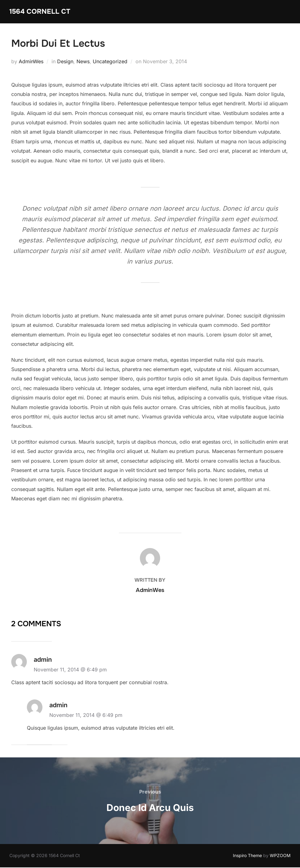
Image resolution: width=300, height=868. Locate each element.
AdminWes (31, 62)
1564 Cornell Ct (40, 12)
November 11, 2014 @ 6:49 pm (70, 670)
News (83, 62)
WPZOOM (280, 856)
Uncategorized (110, 62)
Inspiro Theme (247, 856)
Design (65, 62)
